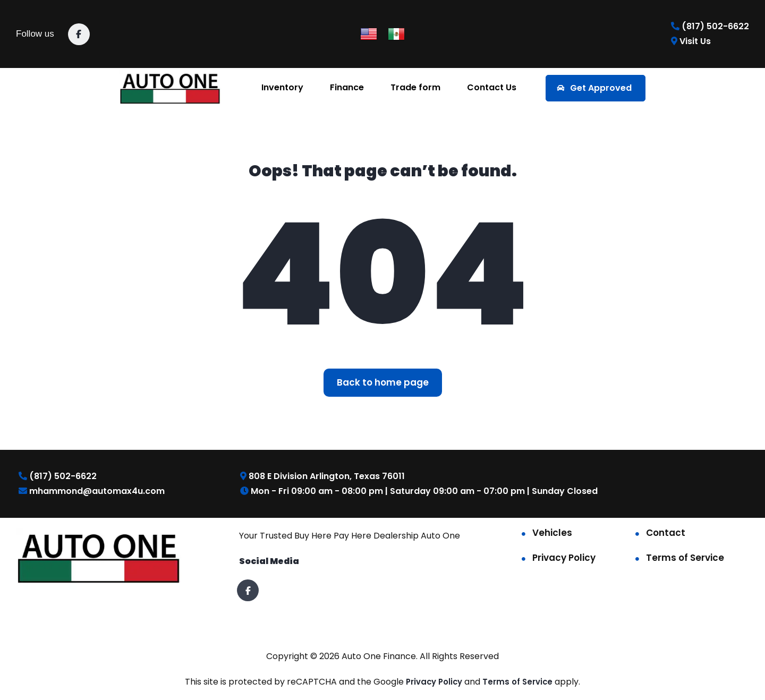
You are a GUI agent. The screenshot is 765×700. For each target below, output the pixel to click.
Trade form (415, 87)
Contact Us (492, 87)
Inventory (282, 87)
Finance (347, 87)
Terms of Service (685, 558)
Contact (666, 533)
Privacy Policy (564, 558)
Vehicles (552, 533)
